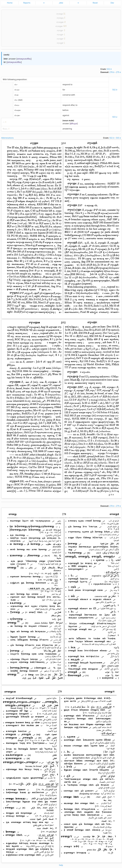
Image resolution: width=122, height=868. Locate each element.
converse (67, 95)
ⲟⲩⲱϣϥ (60, 18)
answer (12, 59)
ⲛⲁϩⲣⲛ (18, 110)
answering (67, 129)
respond (66, 84)
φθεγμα (74, 124)
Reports (27, 3)
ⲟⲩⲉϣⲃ (60, 30)
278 (112, 72)
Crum (103, 69)
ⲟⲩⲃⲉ (18, 115)
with (73, 95)
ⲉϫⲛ (18, 90)
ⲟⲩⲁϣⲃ (60, 34)
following (12, 79)
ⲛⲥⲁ (18, 105)
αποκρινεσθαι (24, 59)
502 (109, 69)
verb (6, 55)
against (66, 115)
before (65, 110)
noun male (68, 120)
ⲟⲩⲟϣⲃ (60, 38)
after (72, 105)
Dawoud (104, 72)
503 (115, 117)
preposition (21, 79)
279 (118, 72)
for (64, 90)
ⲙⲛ (17, 95)
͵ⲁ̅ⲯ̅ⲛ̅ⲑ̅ (61, 3)
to (71, 84)
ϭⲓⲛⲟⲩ (5, 129)
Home (10, 3)
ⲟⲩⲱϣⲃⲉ (60, 22)
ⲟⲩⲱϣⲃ (60, 14)
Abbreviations (7, 138)
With (5, 79)
